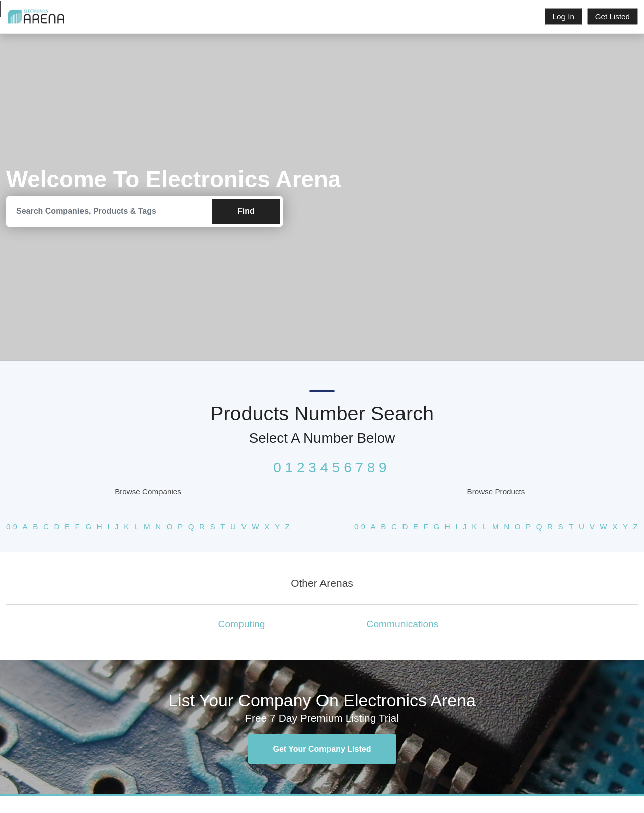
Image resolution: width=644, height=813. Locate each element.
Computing (242, 624)
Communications (403, 624)
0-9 (12, 526)
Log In (563, 16)
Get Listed (613, 16)
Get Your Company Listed (322, 749)
